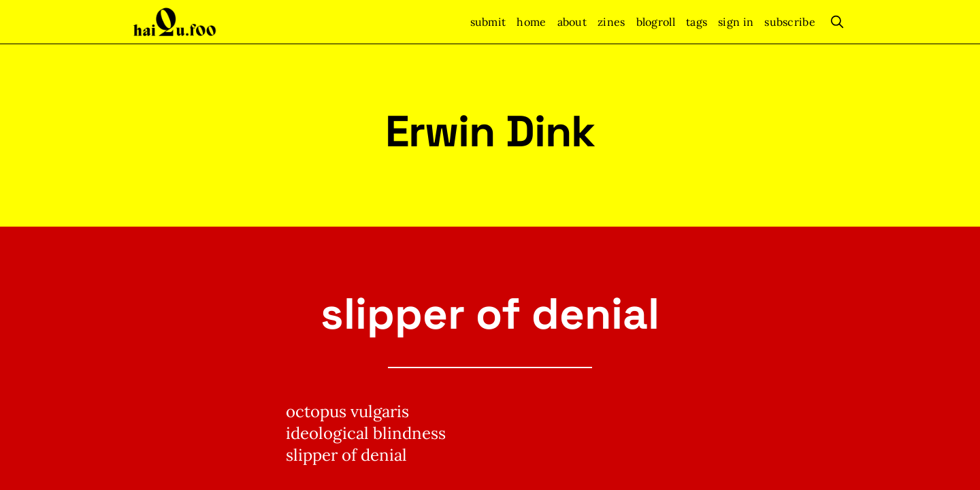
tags (697, 22)
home (531, 22)
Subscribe (790, 22)
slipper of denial (490, 314)
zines (611, 22)
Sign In (736, 22)
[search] (837, 22)
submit (488, 22)
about (572, 22)
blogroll (656, 22)
